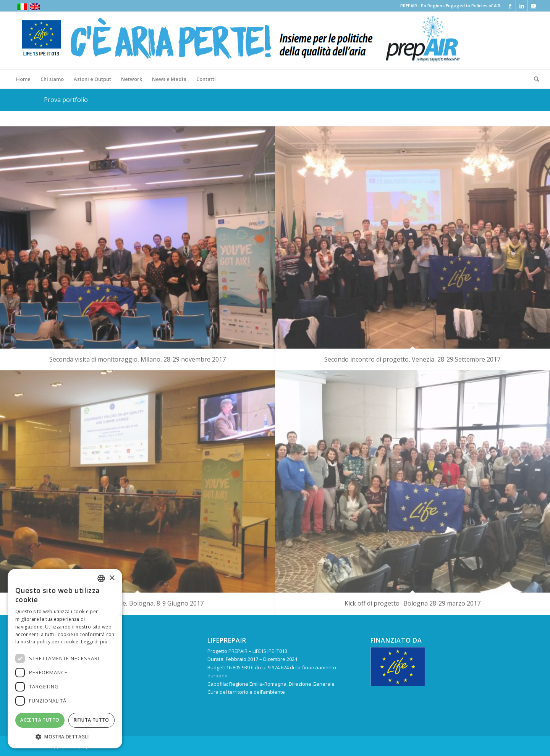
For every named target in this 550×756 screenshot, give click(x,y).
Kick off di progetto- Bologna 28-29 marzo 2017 (412, 603)
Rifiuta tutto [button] (91, 720)
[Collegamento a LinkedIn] (522, 6)
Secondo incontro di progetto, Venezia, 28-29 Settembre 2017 (412, 359)
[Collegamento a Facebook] (510, 6)
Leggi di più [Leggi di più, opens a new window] (94, 642)
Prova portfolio (66, 100)
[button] (65, 737)
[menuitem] (23, 79)
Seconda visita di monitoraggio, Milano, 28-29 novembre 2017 (137, 359)
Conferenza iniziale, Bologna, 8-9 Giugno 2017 (137, 603)
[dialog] (65, 659)
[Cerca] (534, 79)
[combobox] (101, 578)
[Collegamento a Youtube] (533, 6)
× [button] (112, 578)
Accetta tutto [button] (40, 720)
